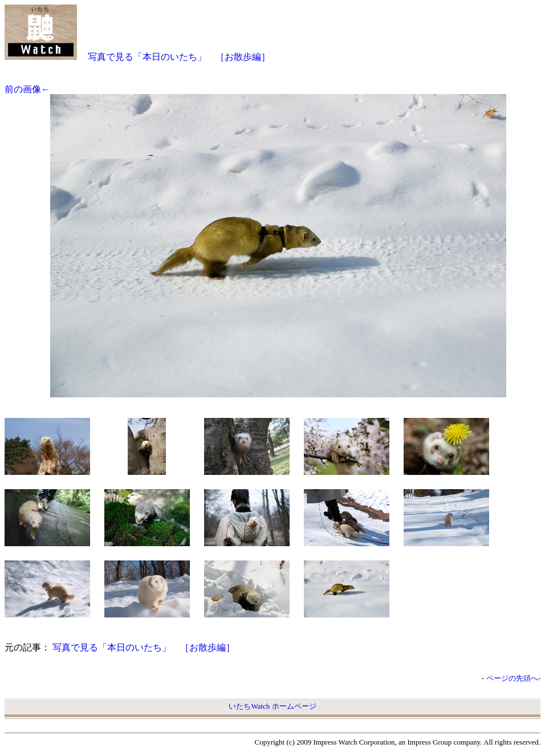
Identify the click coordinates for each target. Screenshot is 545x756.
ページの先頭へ (512, 678)
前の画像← (27, 89)
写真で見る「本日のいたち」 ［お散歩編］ (179, 57)
